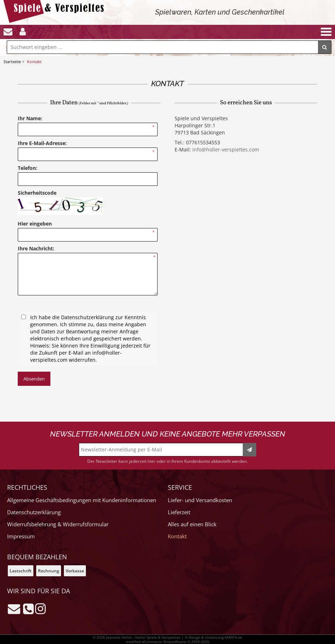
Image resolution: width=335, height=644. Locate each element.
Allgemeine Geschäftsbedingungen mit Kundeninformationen (82, 500)
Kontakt (177, 536)
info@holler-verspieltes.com (226, 149)
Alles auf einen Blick (192, 524)
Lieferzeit (179, 512)
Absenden (34, 379)
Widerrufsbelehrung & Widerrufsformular (58, 524)
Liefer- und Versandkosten (200, 500)
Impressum (21, 536)
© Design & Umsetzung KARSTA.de (214, 637)
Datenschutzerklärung (34, 512)
